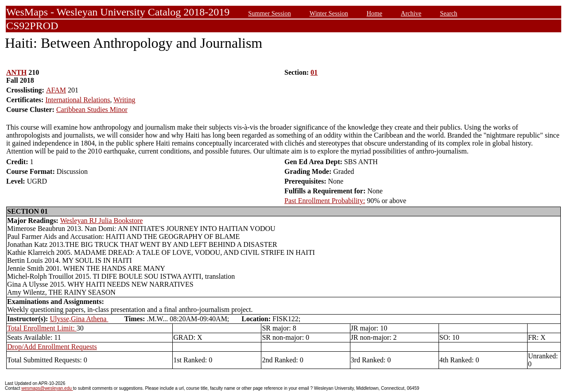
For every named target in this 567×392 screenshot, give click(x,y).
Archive (411, 13)
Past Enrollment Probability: (325, 201)
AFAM (56, 90)
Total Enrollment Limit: (42, 328)
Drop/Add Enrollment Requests (52, 347)
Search (449, 13)
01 (314, 72)
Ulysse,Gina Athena (79, 319)
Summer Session (269, 13)
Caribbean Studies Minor (92, 110)
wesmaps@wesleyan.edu (47, 388)
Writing (124, 100)
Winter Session (329, 13)
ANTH (16, 72)
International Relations (78, 100)
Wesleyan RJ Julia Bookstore (102, 221)
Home (375, 13)
